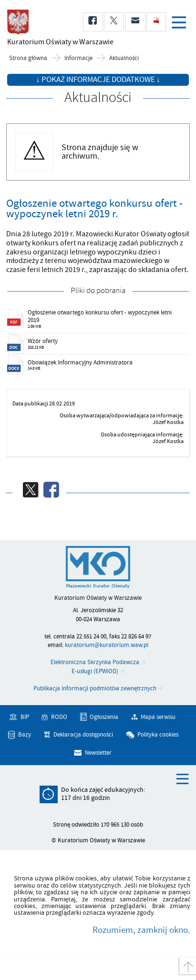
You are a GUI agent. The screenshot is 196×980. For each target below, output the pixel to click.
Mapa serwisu (158, 717)
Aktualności (124, 58)
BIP (25, 717)
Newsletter (98, 753)
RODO (59, 717)
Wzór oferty (43, 341)
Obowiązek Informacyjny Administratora (80, 363)
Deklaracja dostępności (83, 735)
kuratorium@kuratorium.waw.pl (107, 645)
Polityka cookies (158, 735)
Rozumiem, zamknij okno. (141, 930)
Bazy (25, 735)
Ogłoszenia (104, 717)
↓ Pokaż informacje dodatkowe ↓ (98, 80)
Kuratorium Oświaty (57, 42)
